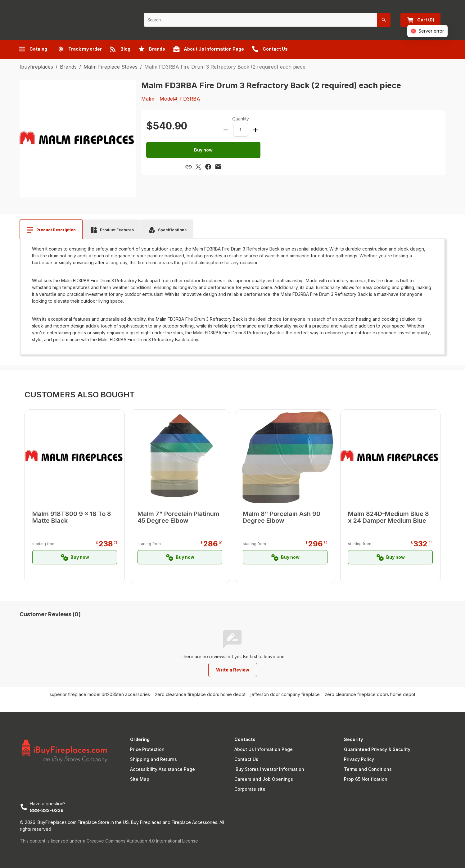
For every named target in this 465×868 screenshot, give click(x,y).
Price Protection (147, 749)
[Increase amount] (255, 130)
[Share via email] (218, 167)
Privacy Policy (359, 759)
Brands (68, 67)
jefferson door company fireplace (285, 694)
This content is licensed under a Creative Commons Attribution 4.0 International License (109, 841)
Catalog (33, 49)
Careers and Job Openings (264, 779)
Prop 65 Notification (366, 779)
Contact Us (246, 759)
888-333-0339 (47, 810)
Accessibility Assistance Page (163, 769)
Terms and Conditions (368, 769)
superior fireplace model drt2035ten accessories (100, 694)
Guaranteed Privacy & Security (377, 749)
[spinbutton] (241, 130)
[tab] (51, 230)
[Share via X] (198, 167)
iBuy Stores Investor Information (269, 769)
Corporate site (250, 789)
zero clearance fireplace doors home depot (200, 694)
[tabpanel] (232, 294)
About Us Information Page (264, 749)
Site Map (140, 779)
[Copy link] (188, 167)
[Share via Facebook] (208, 167)
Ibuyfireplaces (36, 67)
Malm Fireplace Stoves (111, 67)
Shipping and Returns (153, 759)
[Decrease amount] (226, 130)
